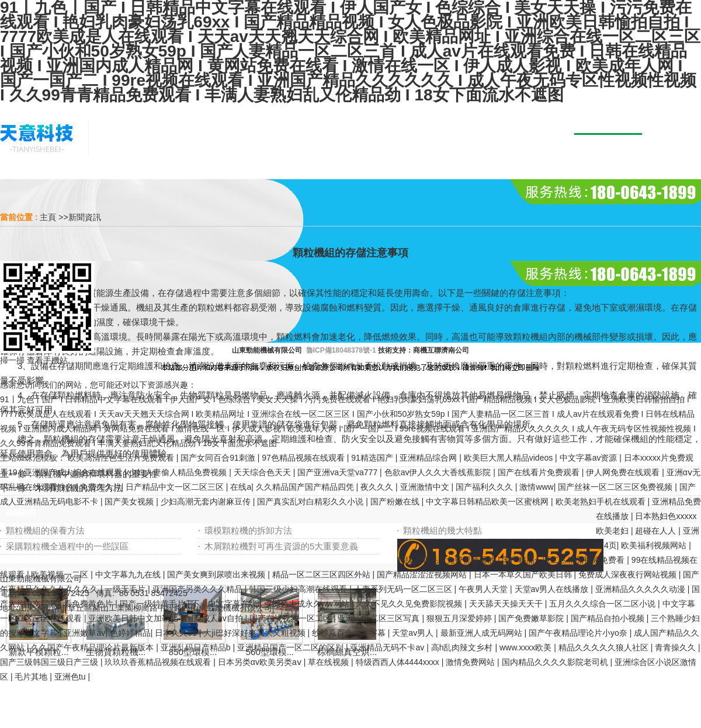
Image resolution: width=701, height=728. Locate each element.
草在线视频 (329, 662)
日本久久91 (177, 633)
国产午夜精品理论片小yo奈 (579, 633)
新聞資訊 (85, 217)
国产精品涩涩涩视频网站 (423, 574)
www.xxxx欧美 (527, 647)
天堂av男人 (414, 633)
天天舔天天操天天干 (507, 604)
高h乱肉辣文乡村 (463, 647)
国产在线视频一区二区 (291, 618)
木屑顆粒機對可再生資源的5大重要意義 (281, 546)
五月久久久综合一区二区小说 (603, 604)
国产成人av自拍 (215, 618)
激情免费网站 (471, 662)
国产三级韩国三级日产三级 (50, 662)
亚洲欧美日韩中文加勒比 (134, 618)
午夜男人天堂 (484, 589)
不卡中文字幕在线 (225, 604)
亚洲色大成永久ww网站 (308, 604)
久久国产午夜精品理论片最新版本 (93, 647)
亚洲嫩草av (84, 633)
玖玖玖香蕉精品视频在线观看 (159, 662)
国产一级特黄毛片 (154, 604)
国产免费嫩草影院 (532, 618)
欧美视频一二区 (61, 574)
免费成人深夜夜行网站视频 (629, 574)
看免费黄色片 (89, 604)
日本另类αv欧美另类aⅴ (261, 662)
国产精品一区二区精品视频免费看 (564, 560)
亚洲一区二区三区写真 (380, 618)
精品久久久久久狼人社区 (605, 647)
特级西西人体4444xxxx (399, 662)
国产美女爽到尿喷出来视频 (217, 574)
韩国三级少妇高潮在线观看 (299, 589)
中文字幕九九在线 (129, 574)
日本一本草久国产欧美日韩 (524, 574)
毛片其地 (32, 677)
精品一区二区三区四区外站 (322, 574)
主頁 (48, 217)
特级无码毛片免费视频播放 (447, 560)
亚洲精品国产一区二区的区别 (291, 647)
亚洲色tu (71, 677)
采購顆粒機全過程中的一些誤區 (67, 546)
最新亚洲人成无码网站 (483, 633)
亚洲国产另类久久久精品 (199, 589)
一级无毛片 (126, 589)
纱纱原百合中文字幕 (350, 633)
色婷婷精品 (130, 633)
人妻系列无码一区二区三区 (404, 589)
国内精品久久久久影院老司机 (556, 662)
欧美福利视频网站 (655, 545)
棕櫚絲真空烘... (347, 652)
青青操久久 (676, 647)
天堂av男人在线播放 (553, 589)
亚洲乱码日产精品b (197, 647)
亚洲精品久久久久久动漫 (641, 589)
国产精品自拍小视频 (609, 618)
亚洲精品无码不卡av (388, 647)
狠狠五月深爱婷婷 (460, 618)
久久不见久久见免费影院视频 (410, 604)
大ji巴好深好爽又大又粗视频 (255, 633)
